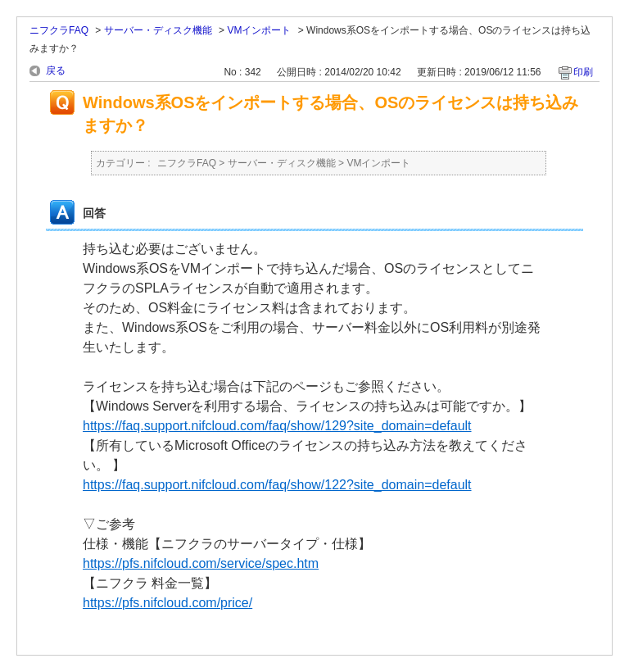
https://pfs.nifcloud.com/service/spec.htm (201, 563)
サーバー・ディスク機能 (158, 30)
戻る (56, 70)
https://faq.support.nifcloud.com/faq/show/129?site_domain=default (277, 426)
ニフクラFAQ (59, 30)
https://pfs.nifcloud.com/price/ (167, 603)
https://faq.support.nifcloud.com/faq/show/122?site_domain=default (277, 485)
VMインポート (259, 30)
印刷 (583, 72)
